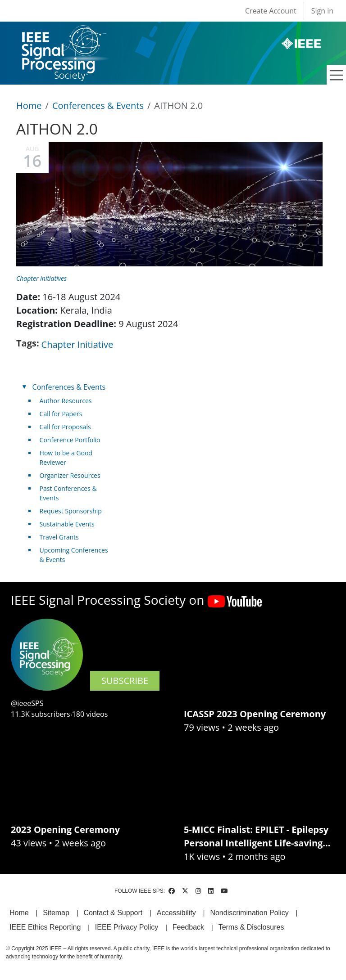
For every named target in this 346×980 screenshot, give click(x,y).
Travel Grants (59, 537)
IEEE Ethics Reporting (45, 927)
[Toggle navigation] (337, 75)
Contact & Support (113, 913)
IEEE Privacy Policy (127, 927)
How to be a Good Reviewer (66, 458)
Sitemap (56, 913)
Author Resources (66, 401)
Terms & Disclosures (251, 927)
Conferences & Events (98, 106)
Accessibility (176, 913)
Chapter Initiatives (41, 278)
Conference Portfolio (70, 440)
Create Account (271, 11)
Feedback (188, 927)
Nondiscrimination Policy (249, 913)
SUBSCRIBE (125, 681)
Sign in (322, 11)
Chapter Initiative (77, 344)
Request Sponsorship (71, 511)
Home (29, 106)
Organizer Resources (70, 475)
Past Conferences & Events (68, 493)
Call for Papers (61, 414)
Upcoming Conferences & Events (74, 555)
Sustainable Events (67, 524)
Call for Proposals (65, 427)
